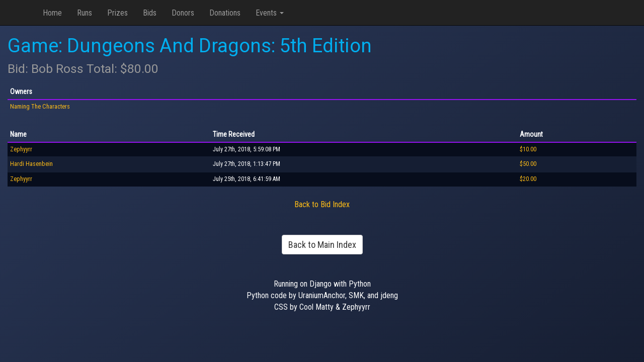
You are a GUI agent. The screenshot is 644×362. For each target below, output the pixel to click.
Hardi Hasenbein (31, 164)
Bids (150, 13)
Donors (183, 13)
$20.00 (528, 179)
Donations (225, 13)
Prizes (117, 13)
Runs (85, 13)
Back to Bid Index (322, 204)
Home (52, 13)
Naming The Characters (40, 107)
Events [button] (270, 13)
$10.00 (528, 149)
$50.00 (528, 164)
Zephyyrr (21, 149)
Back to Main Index (322, 245)
